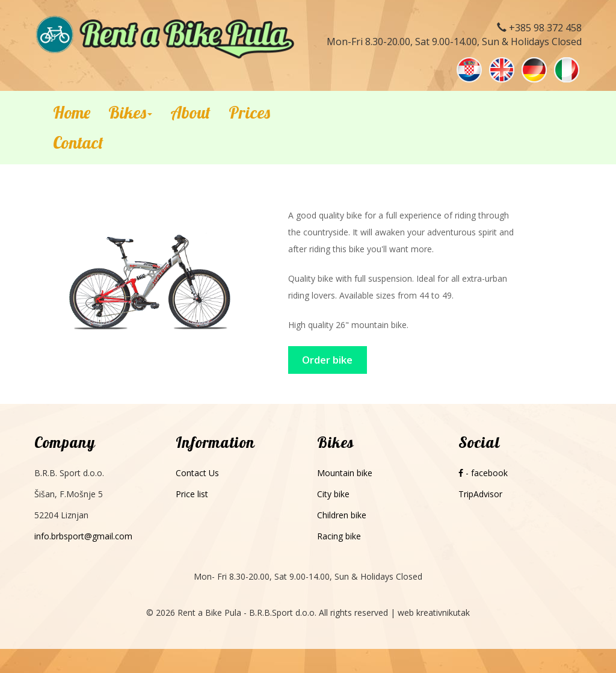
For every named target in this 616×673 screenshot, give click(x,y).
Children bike (342, 515)
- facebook (483, 473)
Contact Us (197, 473)
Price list (192, 494)
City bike (333, 494)
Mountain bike (345, 473)
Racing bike (339, 536)
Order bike (327, 360)
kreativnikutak (443, 613)
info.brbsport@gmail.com (83, 536)
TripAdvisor (480, 494)
